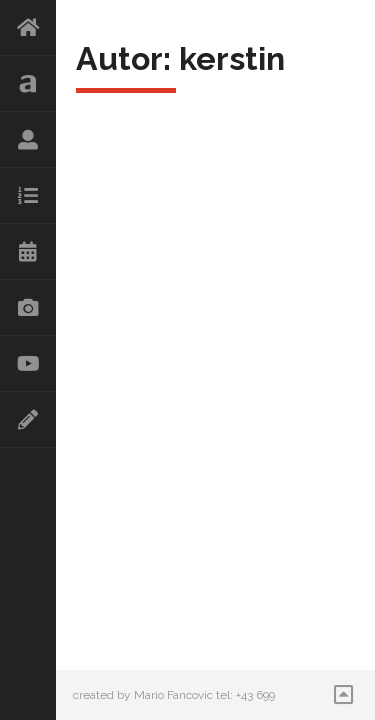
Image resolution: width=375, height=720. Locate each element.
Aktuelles (28, 84)
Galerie (28, 308)
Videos (28, 364)
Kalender (28, 252)
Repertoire (28, 196)
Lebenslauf (28, 140)
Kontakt (28, 420)
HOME (28, 28)
